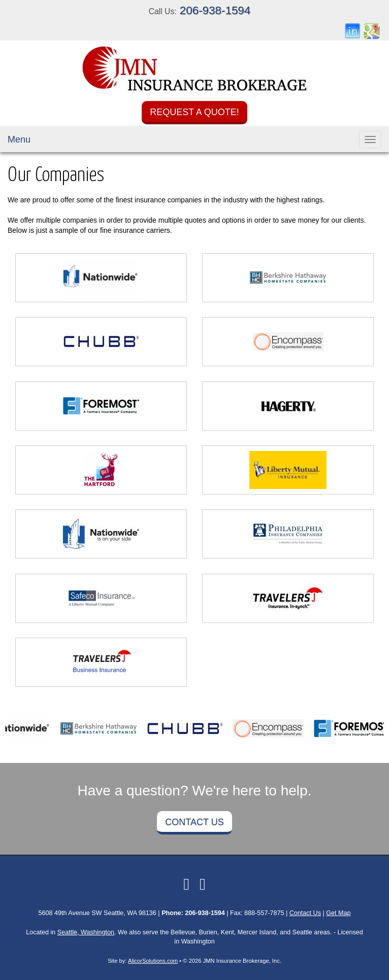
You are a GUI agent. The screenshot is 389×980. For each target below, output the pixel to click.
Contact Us (194, 822)
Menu (19, 139)
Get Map (338, 913)
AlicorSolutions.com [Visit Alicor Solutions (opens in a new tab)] (153, 961)
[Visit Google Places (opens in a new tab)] (372, 30)
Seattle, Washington (86, 932)
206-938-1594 (215, 10)
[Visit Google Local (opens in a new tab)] (203, 884)
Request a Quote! (195, 112)
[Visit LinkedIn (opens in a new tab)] (352, 30)
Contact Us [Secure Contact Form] (305, 913)
